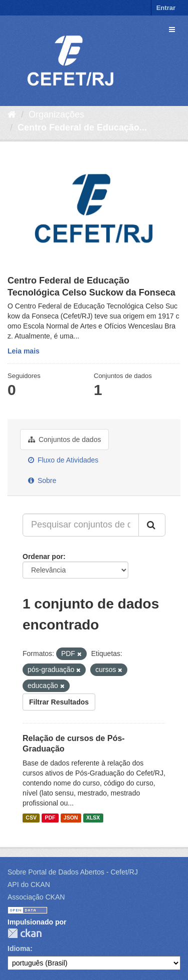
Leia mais (24, 351)
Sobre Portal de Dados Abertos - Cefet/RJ (73, 872)
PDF (50, 817)
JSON (71, 817)
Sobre (42, 480)
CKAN (25, 933)
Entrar (166, 8)
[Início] (12, 114)
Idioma (19, 948)
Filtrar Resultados (59, 702)
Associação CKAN (36, 897)
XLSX (93, 817)
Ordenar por (43, 556)
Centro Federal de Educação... (82, 127)
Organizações (56, 114)
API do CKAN (29, 884)
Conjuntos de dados (64, 439)
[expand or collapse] (172, 29)
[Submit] (152, 525)
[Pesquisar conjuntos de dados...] (81, 525)
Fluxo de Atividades (63, 460)
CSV (31, 817)
